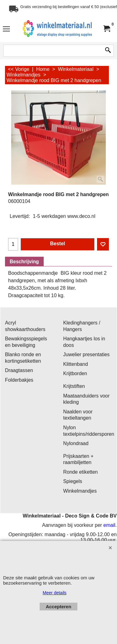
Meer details (55, 593)
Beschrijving (24, 262)
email (109, 525)
